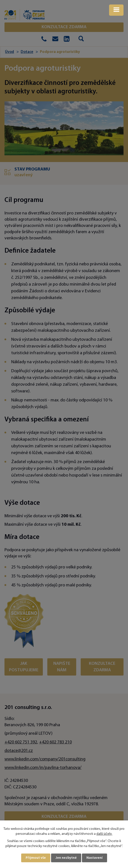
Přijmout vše (36, 858)
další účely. (104, 834)
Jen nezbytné (66, 858)
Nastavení (95, 858)
